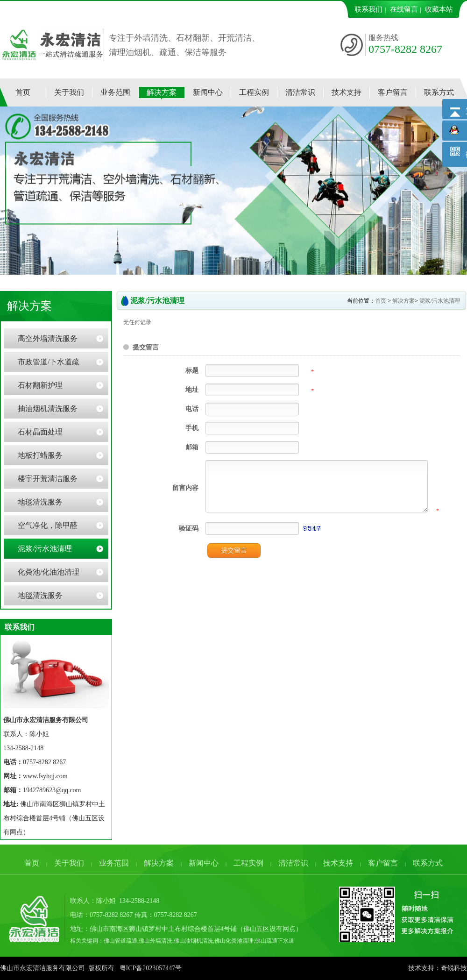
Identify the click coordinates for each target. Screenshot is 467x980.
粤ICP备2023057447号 (151, 968)
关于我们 (69, 863)
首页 (381, 301)
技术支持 (338, 863)
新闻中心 (204, 863)
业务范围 (114, 863)
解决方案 (403, 301)
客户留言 (383, 863)
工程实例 (248, 863)
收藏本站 (439, 9)
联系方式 (428, 863)
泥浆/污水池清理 (440, 301)
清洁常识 (293, 863)
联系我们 (368, 9)
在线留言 (404, 9)
